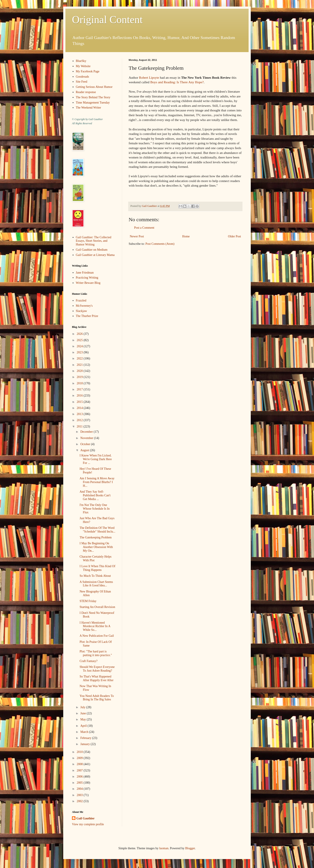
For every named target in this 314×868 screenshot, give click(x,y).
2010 (80, 752)
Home (186, 236)
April (84, 726)
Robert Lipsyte (149, 77)
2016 (80, 396)
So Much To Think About (95, 576)
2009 (80, 758)
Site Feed (82, 82)
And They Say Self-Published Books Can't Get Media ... (95, 495)
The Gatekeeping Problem (96, 537)
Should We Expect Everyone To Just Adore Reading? (97, 669)
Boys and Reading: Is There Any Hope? (177, 82)
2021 (80, 365)
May (83, 719)
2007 (80, 770)
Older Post (235, 236)
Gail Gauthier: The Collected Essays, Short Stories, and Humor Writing (94, 241)
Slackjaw (81, 311)
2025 (80, 340)
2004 (80, 789)
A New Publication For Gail (97, 636)
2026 (80, 334)
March (85, 732)
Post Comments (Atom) (160, 244)
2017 (80, 389)
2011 (80, 426)
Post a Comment (144, 228)
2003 (80, 795)
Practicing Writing (87, 278)
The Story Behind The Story (93, 97)
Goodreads (83, 77)
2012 (80, 420)
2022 (80, 358)
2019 (80, 377)
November (87, 438)
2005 (80, 783)
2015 (80, 402)
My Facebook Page (88, 71)
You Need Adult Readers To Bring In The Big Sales (97, 698)
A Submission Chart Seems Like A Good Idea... (96, 584)
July (83, 707)
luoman (164, 848)
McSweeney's (84, 306)
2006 (80, 777)
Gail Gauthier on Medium (92, 250)
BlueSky (81, 61)
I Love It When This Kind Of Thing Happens (97, 568)
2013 (80, 414)
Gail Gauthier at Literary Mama (95, 255)
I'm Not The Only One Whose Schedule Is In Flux (95, 509)
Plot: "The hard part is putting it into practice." (96, 653)
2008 (80, 764)
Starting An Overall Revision (97, 607)
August (85, 450)
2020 (80, 371)
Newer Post (137, 236)
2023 (80, 352)
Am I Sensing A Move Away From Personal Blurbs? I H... (97, 482)
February (86, 738)
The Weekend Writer (89, 108)
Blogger (190, 848)
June (83, 713)
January (85, 744)
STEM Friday (88, 601)
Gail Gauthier (85, 818)
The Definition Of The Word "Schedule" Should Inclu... (97, 530)
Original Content (107, 20)
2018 (80, 383)
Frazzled (81, 300)
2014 (80, 408)
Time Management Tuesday (93, 103)
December (87, 432)
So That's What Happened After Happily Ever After (96, 678)
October (86, 444)
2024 (80, 346)
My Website (83, 66)
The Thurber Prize (87, 316)
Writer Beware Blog (88, 283)
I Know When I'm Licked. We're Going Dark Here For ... (96, 459)
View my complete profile (88, 824)
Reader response (86, 92)
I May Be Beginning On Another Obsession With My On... (96, 547)
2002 (80, 801)
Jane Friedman (85, 273)
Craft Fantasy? (89, 661)
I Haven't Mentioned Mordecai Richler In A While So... (95, 626)
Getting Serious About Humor (94, 87)
